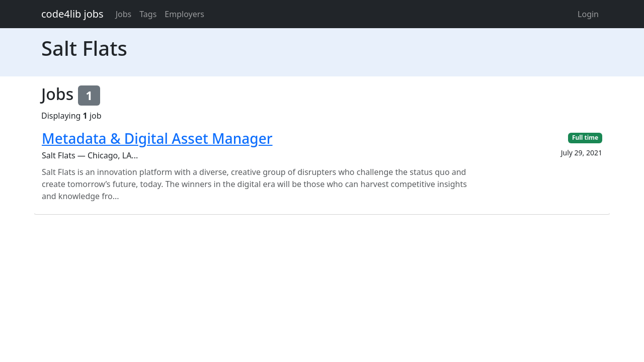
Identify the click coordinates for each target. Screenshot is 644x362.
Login (588, 14)
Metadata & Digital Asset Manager (157, 138)
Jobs (124, 14)
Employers (184, 14)
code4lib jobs (72, 14)
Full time (585, 138)
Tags (148, 14)
